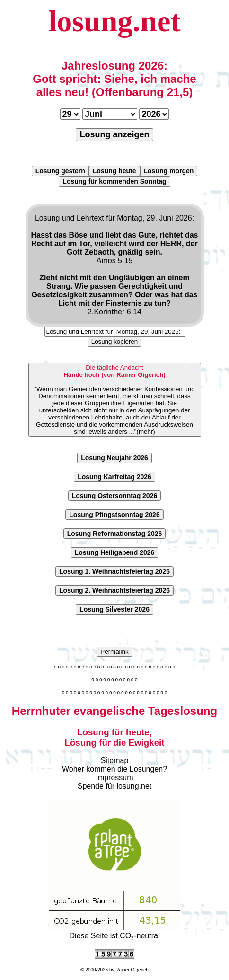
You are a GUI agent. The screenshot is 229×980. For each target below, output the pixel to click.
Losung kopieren (115, 342)
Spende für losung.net (115, 786)
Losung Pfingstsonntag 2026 (114, 515)
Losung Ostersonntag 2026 (114, 496)
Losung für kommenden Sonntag (114, 181)
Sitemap (115, 761)
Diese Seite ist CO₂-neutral (115, 932)
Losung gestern (60, 171)
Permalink (114, 652)
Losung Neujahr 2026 (114, 458)
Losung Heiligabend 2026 (115, 552)
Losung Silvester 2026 (114, 609)
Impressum (114, 778)
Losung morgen (169, 171)
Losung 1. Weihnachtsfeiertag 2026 (114, 571)
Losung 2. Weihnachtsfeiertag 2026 (114, 590)
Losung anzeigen (114, 134)
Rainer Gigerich (132, 970)
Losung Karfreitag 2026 (114, 477)
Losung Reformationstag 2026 (115, 534)
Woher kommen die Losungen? (114, 769)
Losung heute (114, 171)
